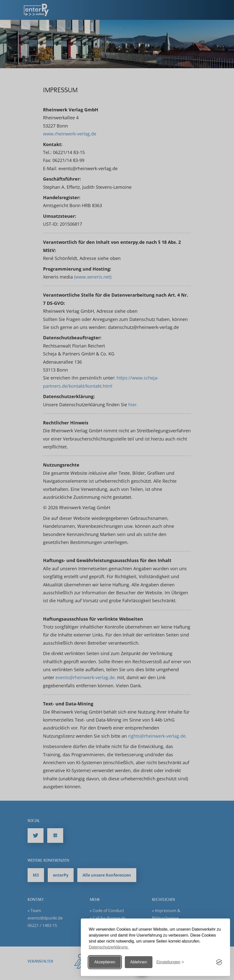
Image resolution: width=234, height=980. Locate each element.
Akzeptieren (105, 962)
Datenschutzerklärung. (109, 947)
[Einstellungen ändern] (170, 962)
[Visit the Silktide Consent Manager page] (219, 962)
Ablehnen (139, 962)
